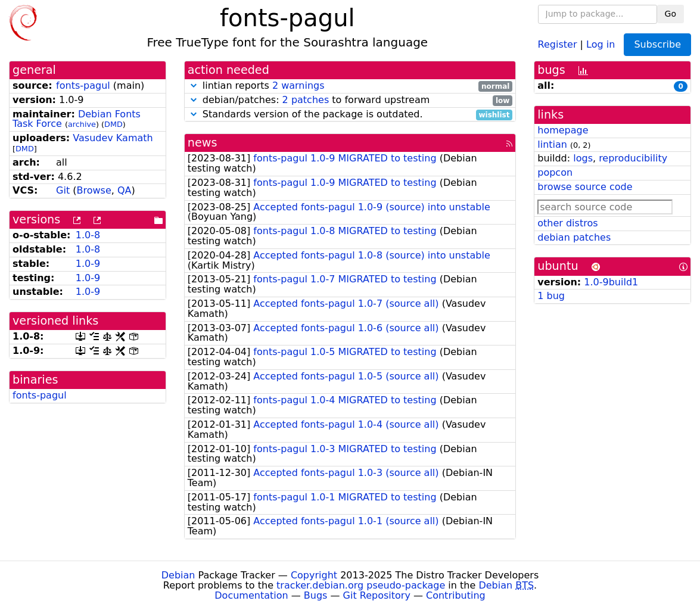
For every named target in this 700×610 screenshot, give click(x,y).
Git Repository (377, 595)
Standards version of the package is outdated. (350, 115)
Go (671, 14)
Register (558, 44)
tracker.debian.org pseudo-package (361, 585)
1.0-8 (88, 235)
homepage (563, 130)
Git (63, 190)
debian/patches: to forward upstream (350, 100)
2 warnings (298, 85)
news (203, 143)
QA (125, 190)
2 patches (306, 100)
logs (583, 158)
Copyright (314, 575)
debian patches (574, 237)
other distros (567, 223)
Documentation (251, 595)
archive (82, 124)
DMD (113, 124)
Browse (94, 190)
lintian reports (350, 86)
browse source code (585, 187)
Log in (601, 44)
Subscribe (657, 44)
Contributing (456, 595)
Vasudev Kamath (113, 138)
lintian (552, 144)
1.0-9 (88, 264)
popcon (555, 172)
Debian (178, 575)
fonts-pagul (83, 85)
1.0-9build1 (611, 282)
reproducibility (633, 158)
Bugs (316, 595)
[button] (194, 85)
